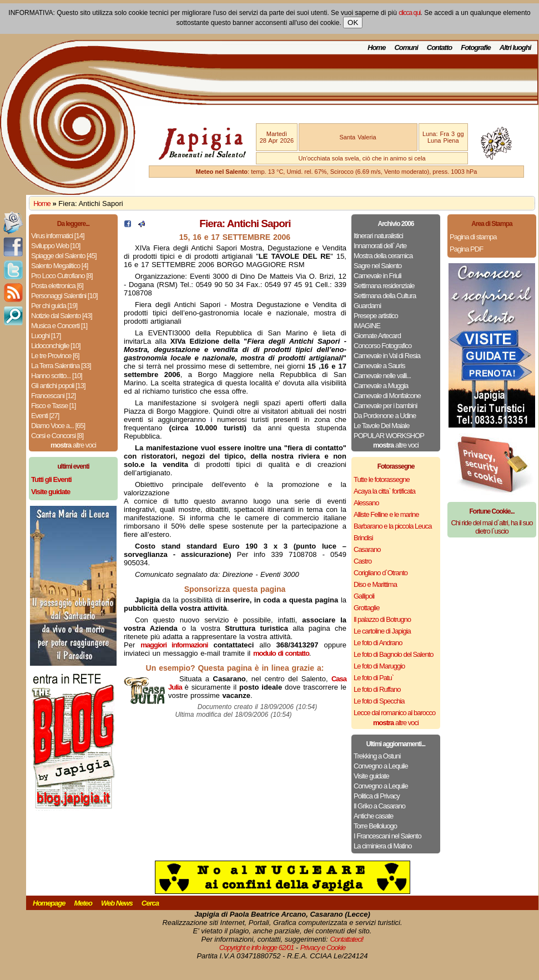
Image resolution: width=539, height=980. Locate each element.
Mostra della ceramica (383, 256)
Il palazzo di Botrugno (382, 619)
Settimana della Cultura (385, 296)
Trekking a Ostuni (377, 756)
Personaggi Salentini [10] (64, 296)
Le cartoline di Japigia (382, 631)
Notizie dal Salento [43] (62, 316)
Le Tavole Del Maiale (381, 426)
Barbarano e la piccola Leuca (392, 526)
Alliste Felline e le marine (386, 514)
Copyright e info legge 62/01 (257, 948)
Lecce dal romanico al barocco (394, 713)
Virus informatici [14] (58, 236)
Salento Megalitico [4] (59, 266)
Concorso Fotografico (382, 346)
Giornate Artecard (377, 336)
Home (376, 47)
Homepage (49, 903)
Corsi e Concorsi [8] (57, 436)
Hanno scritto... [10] (57, 376)
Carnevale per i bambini (385, 406)
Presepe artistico (376, 316)
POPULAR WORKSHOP (389, 436)
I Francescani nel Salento (387, 836)
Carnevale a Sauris (379, 366)
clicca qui (409, 13)
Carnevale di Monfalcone (387, 396)
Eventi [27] (45, 416)
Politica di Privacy (377, 796)
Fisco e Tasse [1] (53, 406)
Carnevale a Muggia (381, 386)
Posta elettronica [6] (57, 286)
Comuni (406, 47)
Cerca (150, 903)
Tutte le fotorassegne (382, 479)
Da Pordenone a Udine (385, 416)
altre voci (73, 445)
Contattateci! (346, 939)
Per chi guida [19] (54, 306)
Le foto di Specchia (379, 701)
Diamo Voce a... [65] (58, 426)
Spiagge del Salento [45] (64, 256)
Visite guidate (371, 776)
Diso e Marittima (375, 584)
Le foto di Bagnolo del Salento (393, 654)
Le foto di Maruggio (379, 666)
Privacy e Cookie (323, 948)
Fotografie (476, 47)
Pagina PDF (466, 249)
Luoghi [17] (46, 336)
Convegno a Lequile (381, 766)
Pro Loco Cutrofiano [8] (62, 276)
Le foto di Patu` (374, 678)
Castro (362, 561)
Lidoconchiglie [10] (56, 346)
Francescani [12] (53, 396)
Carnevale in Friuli (377, 276)
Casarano (367, 549)
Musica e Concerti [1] (59, 326)
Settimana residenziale (384, 286)
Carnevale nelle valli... (382, 376)
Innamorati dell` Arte (380, 246)
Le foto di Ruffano (377, 689)
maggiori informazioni (174, 645)
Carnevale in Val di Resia (387, 356)
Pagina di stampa (473, 237)
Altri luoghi (515, 47)
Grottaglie (366, 608)
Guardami (367, 306)
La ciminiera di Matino (382, 846)
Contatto (439, 47)
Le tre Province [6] (55, 356)
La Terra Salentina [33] (61, 366)
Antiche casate (373, 816)
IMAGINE (367, 326)
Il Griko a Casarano (379, 806)
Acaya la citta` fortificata (384, 491)
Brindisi (363, 538)
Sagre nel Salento (377, 266)
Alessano (366, 503)
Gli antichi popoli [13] (58, 386)
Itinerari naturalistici (378, 236)
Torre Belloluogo (375, 826)
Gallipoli (364, 596)
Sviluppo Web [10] (56, 246)
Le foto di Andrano (378, 643)
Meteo (83, 903)
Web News (117, 903)
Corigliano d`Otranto (381, 573)
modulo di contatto (281, 653)
